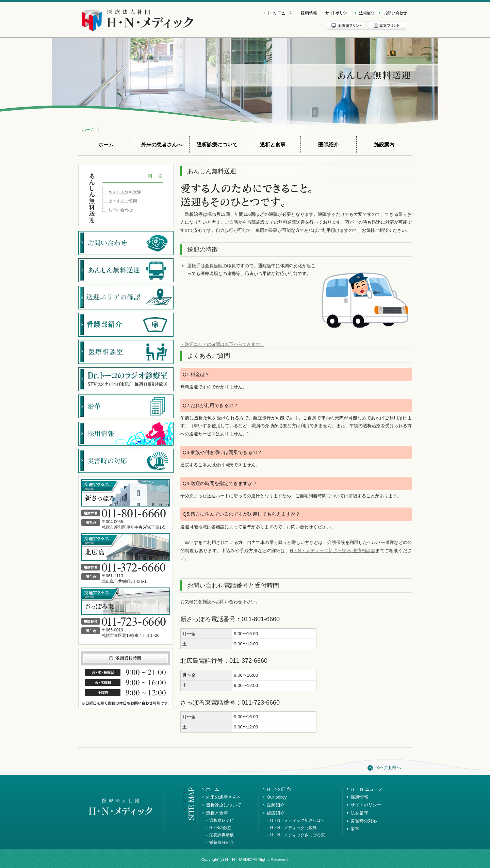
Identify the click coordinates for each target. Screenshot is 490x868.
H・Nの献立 (220, 828)
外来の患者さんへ (162, 145)
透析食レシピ (222, 820)
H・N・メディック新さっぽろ (298, 820)
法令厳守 (364, 13)
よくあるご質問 (123, 201)
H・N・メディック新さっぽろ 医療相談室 (333, 551)
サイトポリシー (335, 13)
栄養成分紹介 (222, 842)
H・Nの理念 (279, 789)
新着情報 (278, 13)
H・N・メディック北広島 (293, 828)
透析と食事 (273, 145)
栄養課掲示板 (222, 835)
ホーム (88, 130)
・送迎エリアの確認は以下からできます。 (222, 344)
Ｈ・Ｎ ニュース (367, 789)
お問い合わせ (392, 13)
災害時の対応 (364, 821)
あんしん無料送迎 (125, 192)
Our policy (277, 797)
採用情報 (306, 13)
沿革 (355, 829)
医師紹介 (328, 145)
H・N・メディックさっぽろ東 (298, 835)
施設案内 (384, 145)
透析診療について (217, 145)
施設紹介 (276, 813)
